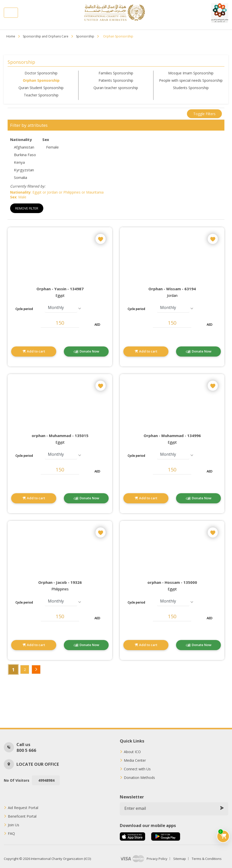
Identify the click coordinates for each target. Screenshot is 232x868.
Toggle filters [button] (204, 114)
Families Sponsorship (116, 73)
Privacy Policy (157, 859)
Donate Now (89, 351)
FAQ (11, 834)
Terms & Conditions (207, 859)
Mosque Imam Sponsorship (191, 73)
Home (11, 36)
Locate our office (38, 764)
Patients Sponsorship (116, 80)
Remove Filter (27, 208)
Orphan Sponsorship (41, 80)
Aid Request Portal (23, 808)
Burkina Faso (25, 155)
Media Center (135, 760)
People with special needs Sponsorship (191, 80)
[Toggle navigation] (11, 13)
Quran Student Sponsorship (41, 88)
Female (52, 147)
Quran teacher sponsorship (116, 88)
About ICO (132, 752)
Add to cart (36, 351)
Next (36, 669)
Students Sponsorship (191, 88)
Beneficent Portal (22, 816)
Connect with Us (137, 769)
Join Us (14, 825)
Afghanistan (24, 147)
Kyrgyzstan (24, 170)
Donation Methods (139, 778)
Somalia (21, 177)
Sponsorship (85, 36)
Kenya (19, 162)
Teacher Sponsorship (41, 95)
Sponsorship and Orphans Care (46, 36)
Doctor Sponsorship (41, 73)
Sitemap (180, 859)
